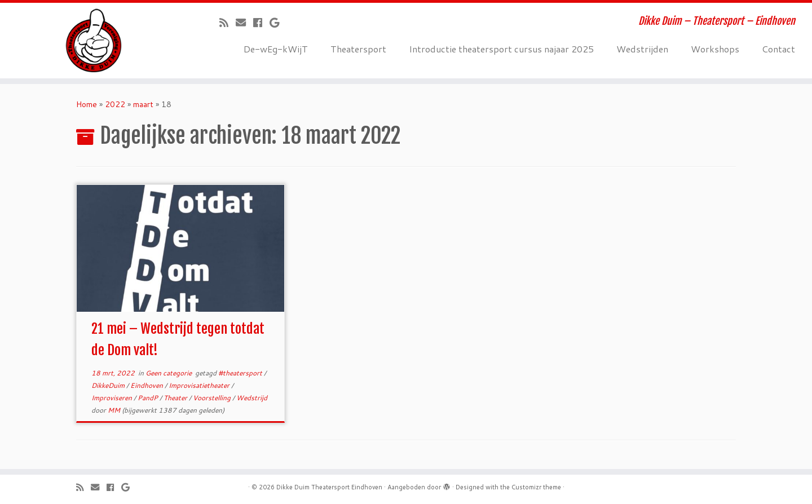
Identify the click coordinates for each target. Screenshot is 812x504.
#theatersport (241, 373)
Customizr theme (536, 487)
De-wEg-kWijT (276, 49)
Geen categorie (169, 373)
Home (87, 104)
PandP (149, 398)
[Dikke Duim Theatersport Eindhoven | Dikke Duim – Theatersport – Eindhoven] (94, 41)
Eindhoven (147, 385)
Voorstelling (213, 398)
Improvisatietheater (200, 385)
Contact (778, 49)
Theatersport (358, 49)
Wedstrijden (642, 49)
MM (114, 410)
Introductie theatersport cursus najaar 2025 (501, 49)
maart (143, 104)
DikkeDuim (109, 385)
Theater (176, 398)
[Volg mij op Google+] (278, 23)
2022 (115, 104)
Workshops (715, 49)
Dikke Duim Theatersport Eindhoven (329, 487)
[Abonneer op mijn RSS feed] (228, 23)
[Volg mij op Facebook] (261, 23)
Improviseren (112, 398)
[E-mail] (244, 23)
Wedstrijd (252, 398)
